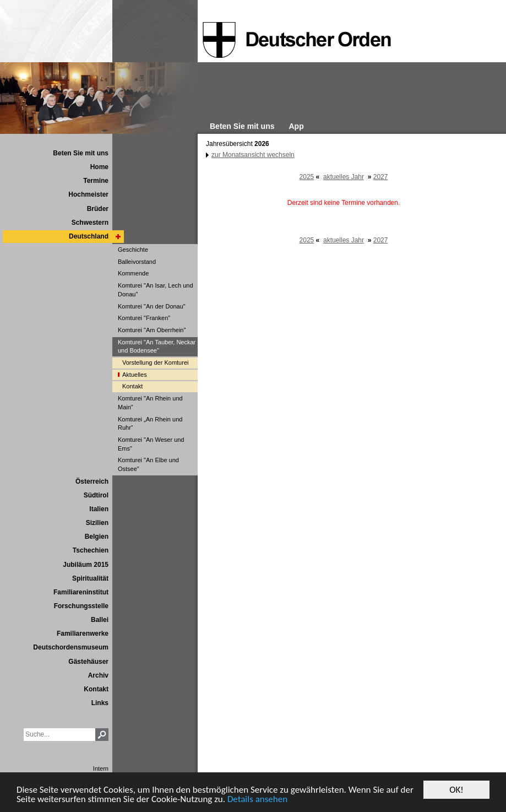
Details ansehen (257, 800)
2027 (381, 177)
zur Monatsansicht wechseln (253, 155)
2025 (307, 177)
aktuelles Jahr (344, 177)
